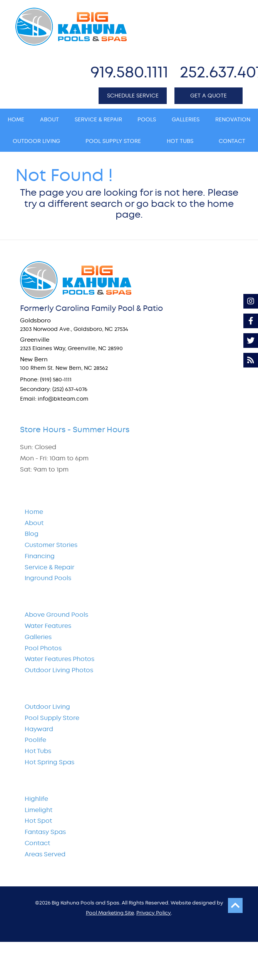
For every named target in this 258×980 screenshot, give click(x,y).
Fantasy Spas (45, 832)
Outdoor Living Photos (59, 670)
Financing (40, 556)
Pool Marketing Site (110, 913)
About (34, 523)
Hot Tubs (38, 751)
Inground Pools (48, 578)
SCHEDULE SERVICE (133, 96)
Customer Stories (51, 545)
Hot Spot (38, 821)
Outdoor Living (47, 707)
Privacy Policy (154, 913)
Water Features (48, 626)
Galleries (38, 637)
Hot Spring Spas (49, 762)
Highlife (36, 799)
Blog (32, 534)
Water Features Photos (59, 659)
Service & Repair (49, 567)
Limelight (39, 810)
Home (34, 512)
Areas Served (45, 854)
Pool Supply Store (52, 718)
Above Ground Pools (56, 615)
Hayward (39, 729)
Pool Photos (43, 648)
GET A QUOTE (209, 96)
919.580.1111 (129, 72)
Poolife (35, 740)
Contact (37, 843)
